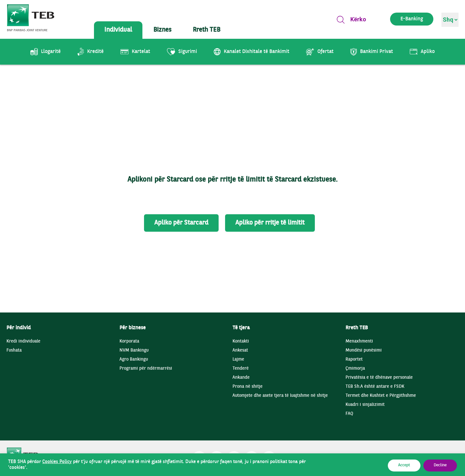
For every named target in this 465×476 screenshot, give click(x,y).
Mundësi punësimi (364, 350)
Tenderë (241, 369)
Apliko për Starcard (181, 223)
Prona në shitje (248, 387)
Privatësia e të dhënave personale (379, 378)
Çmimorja (355, 369)
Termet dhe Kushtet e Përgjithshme (381, 396)
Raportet (354, 360)
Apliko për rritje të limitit (270, 223)
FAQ (349, 414)
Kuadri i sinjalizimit (365, 405)
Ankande (241, 378)
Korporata (129, 341)
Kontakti (241, 341)
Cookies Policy (57, 462)
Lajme (238, 360)
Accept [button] (404, 465)
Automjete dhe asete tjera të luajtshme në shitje (280, 396)
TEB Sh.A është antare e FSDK (375, 387)
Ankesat (240, 350)
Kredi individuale (23, 341)
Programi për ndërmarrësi (146, 369)
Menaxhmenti (359, 341)
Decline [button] (440, 465)
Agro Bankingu (134, 360)
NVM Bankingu (134, 350)
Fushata (14, 350)
